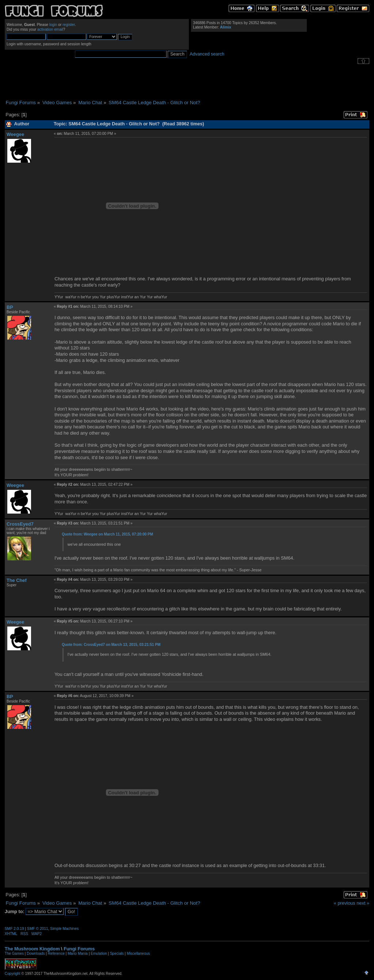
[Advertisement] (187, 82)
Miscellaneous (138, 953)
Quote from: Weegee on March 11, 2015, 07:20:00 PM (107, 534)
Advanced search (207, 54)
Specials (117, 953)
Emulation (99, 953)
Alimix (226, 27)
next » (363, 903)
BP (10, 307)
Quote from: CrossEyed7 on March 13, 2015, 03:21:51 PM (111, 645)
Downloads (36, 953)
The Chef (17, 580)
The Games (14, 953)
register (69, 25)
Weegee (15, 134)
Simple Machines (64, 929)
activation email (50, 29)
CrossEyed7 (20, 524)
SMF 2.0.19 (14, 929)
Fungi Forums (79, 949)
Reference (56, 953)
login (53, 25)
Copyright (13, 974)
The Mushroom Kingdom (32, 949)
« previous (345, 903)
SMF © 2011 (38, 929)
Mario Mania (78, 953)
